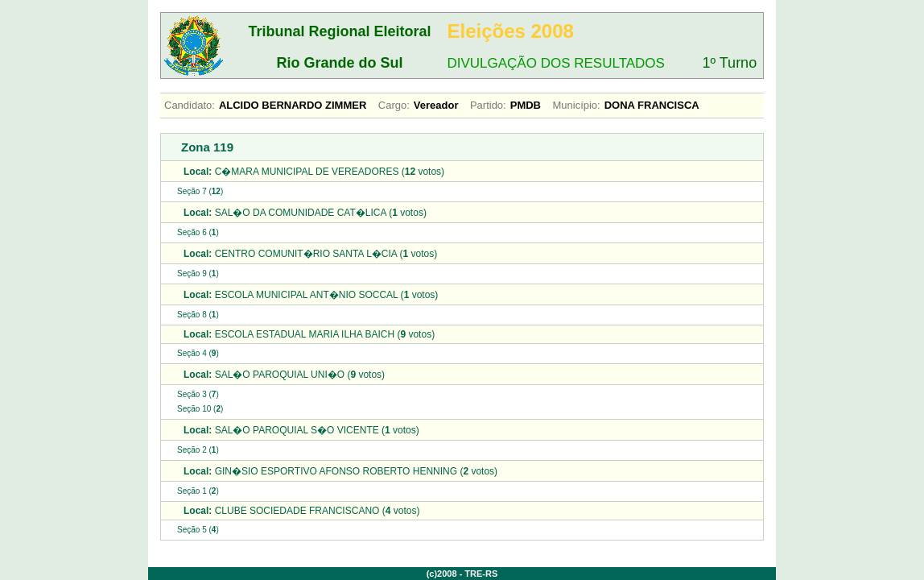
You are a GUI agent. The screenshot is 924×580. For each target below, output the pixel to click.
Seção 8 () (198, 315)
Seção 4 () (198, 353)
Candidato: (190, 105)
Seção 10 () (200, 409)
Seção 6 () (198, 232)
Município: (576, 105)
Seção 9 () (198, 273)
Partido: (488, 105)
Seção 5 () (198, 530)
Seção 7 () (200, 191)
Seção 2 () (198, 450)
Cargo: (394, 105)
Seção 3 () (198, 394)
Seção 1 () (198, 491)
